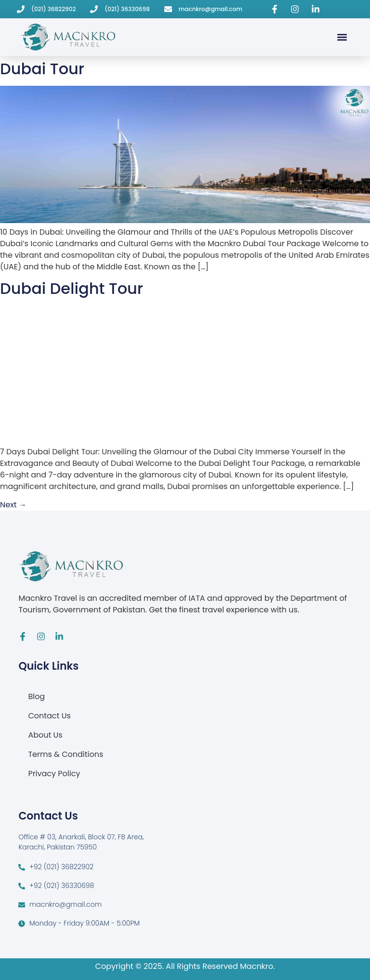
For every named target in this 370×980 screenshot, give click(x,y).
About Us (45, 735)
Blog (36, 696)
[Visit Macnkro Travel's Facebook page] (276, 9)
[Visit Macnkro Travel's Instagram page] (296, 9)
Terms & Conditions (66, 754)
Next (13, 505)
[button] (342, 37)
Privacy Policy (54, 774)
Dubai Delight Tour (72, 288)
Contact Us (49, 716)
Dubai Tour (42, 69)
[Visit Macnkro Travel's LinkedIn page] (317, 9)
